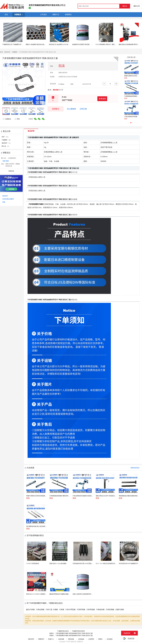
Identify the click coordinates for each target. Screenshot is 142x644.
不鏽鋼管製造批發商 (78, 631)
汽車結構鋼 (40, 610)
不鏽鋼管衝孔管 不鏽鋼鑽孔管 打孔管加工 (16, 44)
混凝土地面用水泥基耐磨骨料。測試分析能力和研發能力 (90, 594)
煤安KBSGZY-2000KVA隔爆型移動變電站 (39, 594)
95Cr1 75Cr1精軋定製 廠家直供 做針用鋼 (108, 563)
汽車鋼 (62, 610)
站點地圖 (61, 639)
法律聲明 (91, 639)
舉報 (17, 119)
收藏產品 (7, 119)
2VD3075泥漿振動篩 (33, 563)
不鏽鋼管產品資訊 (63, 631)
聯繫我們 (41, 639)
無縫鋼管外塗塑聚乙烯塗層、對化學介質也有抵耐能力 (89, 44)
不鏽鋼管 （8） (7, 140)
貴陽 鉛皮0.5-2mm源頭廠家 (58, 563)
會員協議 (81, 639)
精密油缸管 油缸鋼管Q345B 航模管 (60, 44)
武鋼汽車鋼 (120, 610)
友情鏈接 (110, 639)
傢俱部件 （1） (7, 143)
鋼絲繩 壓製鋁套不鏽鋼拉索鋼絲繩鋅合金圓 (63, 594)
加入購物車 (72, 109)
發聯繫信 (56, 109)
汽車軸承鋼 (100, 610)
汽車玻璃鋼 (110, 610)
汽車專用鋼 (81, 610)
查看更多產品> (135, 468)
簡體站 (100, 639)
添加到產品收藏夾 (8, 199)
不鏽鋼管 (15, 52)
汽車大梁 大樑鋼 (52, 610)
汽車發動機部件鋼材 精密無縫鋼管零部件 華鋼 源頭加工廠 (74, 633)
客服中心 (51, 639)
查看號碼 (102, 99)
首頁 (1, 52)
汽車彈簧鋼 (91, 610)
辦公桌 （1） (6, 146)
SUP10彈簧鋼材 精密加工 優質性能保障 (108, 44)
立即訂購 (83, 109)
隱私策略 (71, 639)
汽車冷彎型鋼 (70, 610)
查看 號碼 (6, 161)
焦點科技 (74, 642)
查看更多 (11, 171)
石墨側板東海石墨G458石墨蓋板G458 (84, 563)
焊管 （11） (5, 137)
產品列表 (7, 52)
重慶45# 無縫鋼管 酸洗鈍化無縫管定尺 (38, 44)
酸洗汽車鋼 (30, 610)
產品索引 (5, 196)
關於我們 (31, 639)
